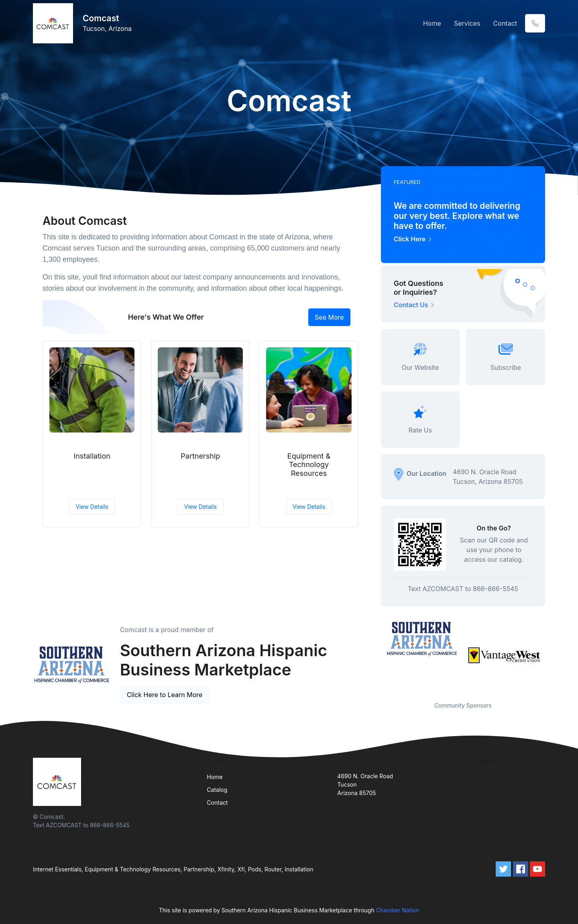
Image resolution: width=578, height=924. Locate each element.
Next (551, 655)
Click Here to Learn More (165, 695)
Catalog (217, 790)
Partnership (200, 456)
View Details (92, 507)
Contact (505, 23)
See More (329, 317)
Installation (92, 456)
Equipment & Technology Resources (309, 465)
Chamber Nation (398, 910)
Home (432, 23)
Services (467, 23)
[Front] (55, 23)
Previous (375, 655)
